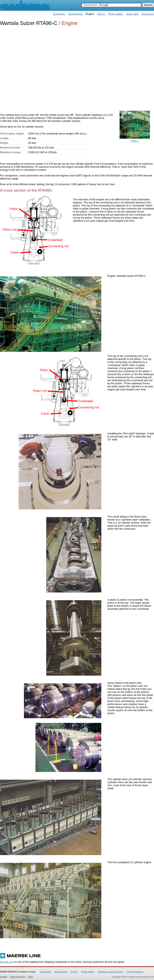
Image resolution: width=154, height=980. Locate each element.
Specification (75, 14)
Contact (4, 977)
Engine (74, 972)
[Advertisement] (38, 69)
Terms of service (18, 977)
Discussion (148, 14)
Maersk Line (7, 962)
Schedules (59, 14)
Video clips (132, 14)
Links (30, 977)
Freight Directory (135, 972)
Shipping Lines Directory (111, 972)
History (101, 14)
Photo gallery (116, 14)
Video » (135, 139)
